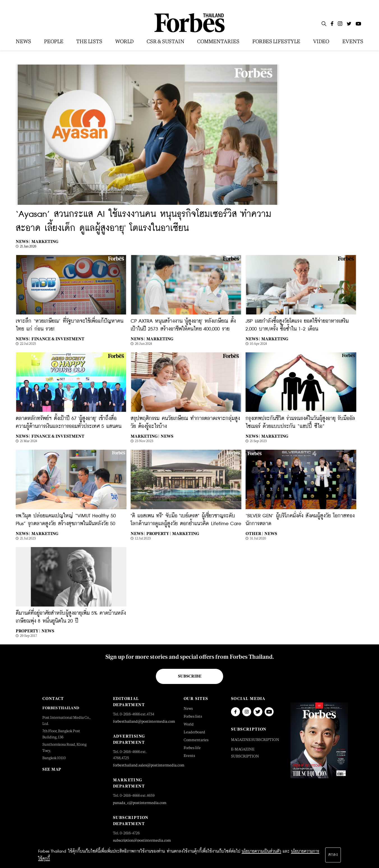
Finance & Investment (58, 339)
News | (23, 241)
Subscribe (190, 676)
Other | (254, 533)
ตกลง (333, 855)
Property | (159, 533)
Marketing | (145, 436)
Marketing (45, 241)
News (167, 436)
